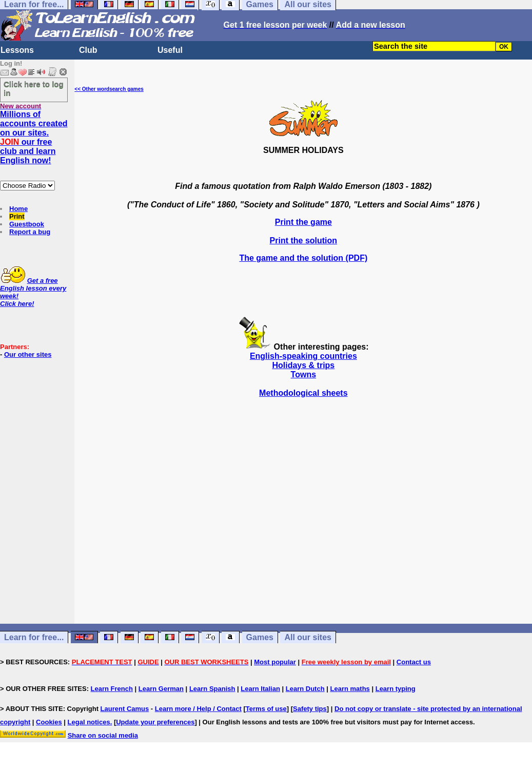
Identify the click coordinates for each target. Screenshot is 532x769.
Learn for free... (34, 637)
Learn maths (350, 689)
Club (88, 50)
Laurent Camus (125, 709)
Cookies (49, 722)
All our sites (308, 637)
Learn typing (396, 689)
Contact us (414, 662)
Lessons (17, 50)
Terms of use (266, 709)
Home (18, 209)
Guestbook (27, 224)
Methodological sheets (303, 393)
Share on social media (103, 735)
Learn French (112, 689)
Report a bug (30, 232)
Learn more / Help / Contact (198, 709)
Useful (170, 50)
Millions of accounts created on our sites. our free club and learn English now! (34, 137)
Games (260, 637)
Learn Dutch (305, 689)
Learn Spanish (212, 689)
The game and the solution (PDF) (303, 258)
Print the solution (304, 241)
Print (17, 216)
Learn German (161, 689)
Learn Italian (260, 689)
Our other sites (28, 354)
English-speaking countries (303, 356)
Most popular (275, 662)
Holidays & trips (303, 365)
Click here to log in (34, 88)
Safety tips (310, 709)
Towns (303, 374)
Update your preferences (155, 722)
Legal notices (89, 722)
